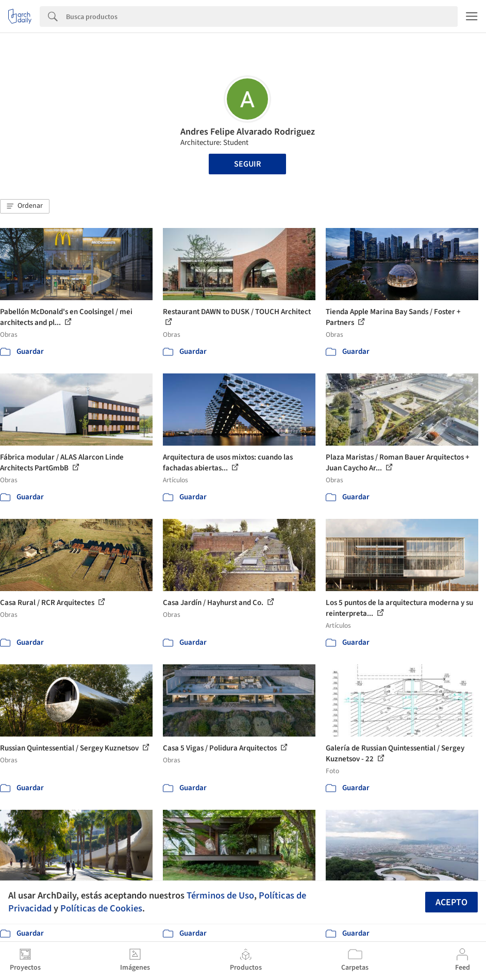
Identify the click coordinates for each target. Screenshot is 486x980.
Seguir (247, 164)
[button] (25, 206)
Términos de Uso (220, 895)
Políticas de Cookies (101, 908)
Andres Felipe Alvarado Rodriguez (248, 132)
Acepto (451, 902)
